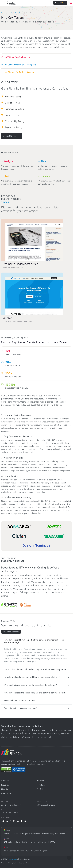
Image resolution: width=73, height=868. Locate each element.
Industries (5, 785)
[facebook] (22, 821)
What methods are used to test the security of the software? (30, 685)
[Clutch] (19, 536)
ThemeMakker (12, 859)
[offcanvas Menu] (70, 3)
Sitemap (29, 863)
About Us (5, 780)
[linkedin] (7, 821)
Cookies (22, 863)
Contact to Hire (12, 136)
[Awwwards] (19, 526)
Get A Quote (60, 3)
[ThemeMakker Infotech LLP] (12, 752)
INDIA (3, 810)
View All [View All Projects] (5, 202)
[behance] (18, 821)
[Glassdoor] (54, 536)
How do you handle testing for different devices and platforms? (32, 677)
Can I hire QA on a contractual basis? (21, 708)
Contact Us (6, 794)
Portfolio (40, 789)
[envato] (3, 821)
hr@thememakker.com (46, 805)
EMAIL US (5, 802)
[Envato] (9, 605)
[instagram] (14, 821)
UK (6, 847)
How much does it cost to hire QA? (20, 701)
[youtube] (25, 821)
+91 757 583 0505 (9, 813)
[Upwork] (54, 526)
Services (40, 780)
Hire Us (10, 13)
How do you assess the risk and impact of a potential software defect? (35, 693)
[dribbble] (10, 821)
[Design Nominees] (36, 546)
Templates (41, 785)
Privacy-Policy (13, 863)
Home (3, 13)
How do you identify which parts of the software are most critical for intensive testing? (34, 641)
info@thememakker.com (11, 805)
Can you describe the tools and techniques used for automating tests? (35, 669)
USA (6, 839)
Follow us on (7, 817)
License (4, 863)
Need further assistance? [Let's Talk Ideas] (11, 632)
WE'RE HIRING (42, 802)
